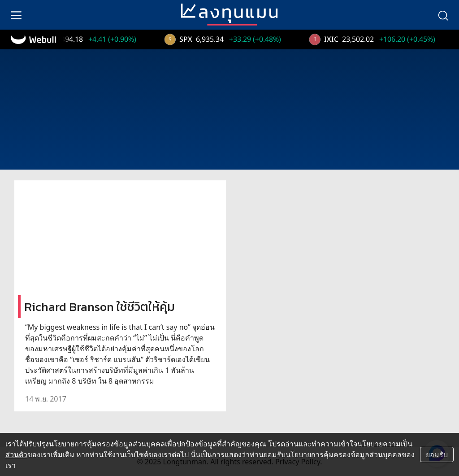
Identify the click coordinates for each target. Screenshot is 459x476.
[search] (443, 15)
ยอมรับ (437, 454)
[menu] (16, 15)
